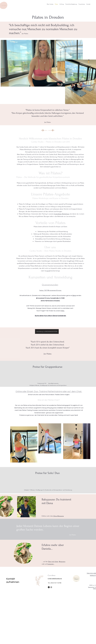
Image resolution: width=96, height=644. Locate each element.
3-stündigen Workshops (61, 214)
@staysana (62, 562)
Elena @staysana (58, 516)
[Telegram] (49, 587)
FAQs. (63, 311)
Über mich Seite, (53, 562)
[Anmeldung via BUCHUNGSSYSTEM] (47, 331)
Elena (74, 296)
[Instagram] (51, 587)
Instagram (51, 564)
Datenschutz (91, 587)
